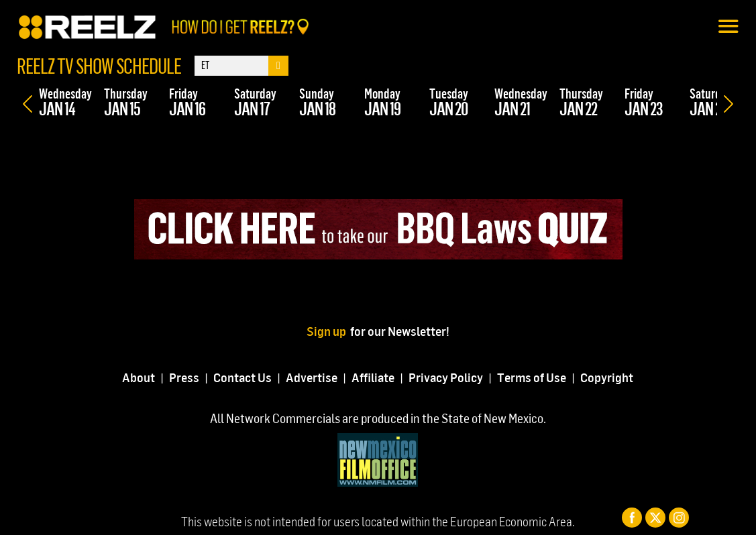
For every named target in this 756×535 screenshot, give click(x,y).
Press (184, 377)
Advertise (312, 377)
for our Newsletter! (400, 331)
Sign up (328, 331)
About (139, 377)
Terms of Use (532, 377)
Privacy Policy (446, 377)
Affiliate (373, 377)
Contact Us (242, 377)
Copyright (607, 377)
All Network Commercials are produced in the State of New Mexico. (378, 418)
